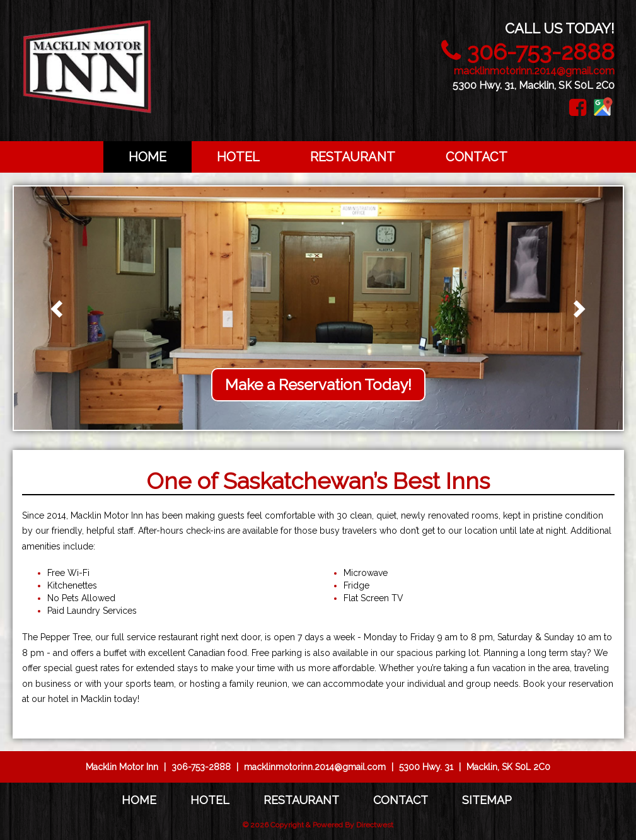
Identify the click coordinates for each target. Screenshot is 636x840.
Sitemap (487, 800)
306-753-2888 (541, 52)
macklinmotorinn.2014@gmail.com (534, 71)
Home (147, 157)
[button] (59, 308)
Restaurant (353, 157)
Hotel (238, 157)
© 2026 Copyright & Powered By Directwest (318, 825)
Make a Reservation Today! (318, 385)
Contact (477, 157)
